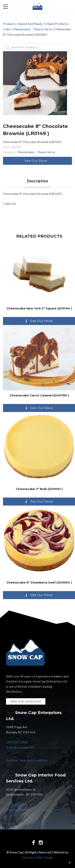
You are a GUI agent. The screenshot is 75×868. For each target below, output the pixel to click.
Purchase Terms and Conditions (27, 760)
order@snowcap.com (20, 747)
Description (38, 181)
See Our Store (36, 161)
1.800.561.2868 (17, 742)
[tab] (38, 181)
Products (9, 24)
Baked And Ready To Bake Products (43, 24)
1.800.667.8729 (17, 805)
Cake (7, 29)
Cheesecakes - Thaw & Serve (32, 29)
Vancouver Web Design (38, 857)
